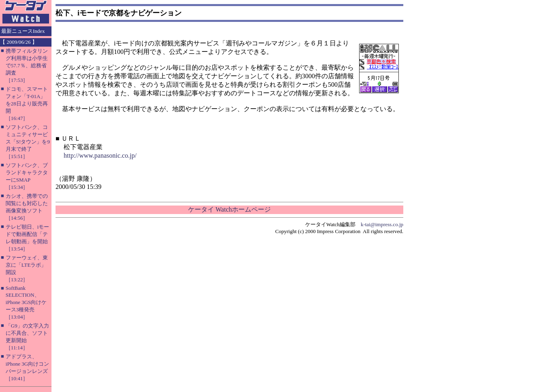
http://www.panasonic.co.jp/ (100, 155)
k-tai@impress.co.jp (382, 224)
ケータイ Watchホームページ (229, 209)
